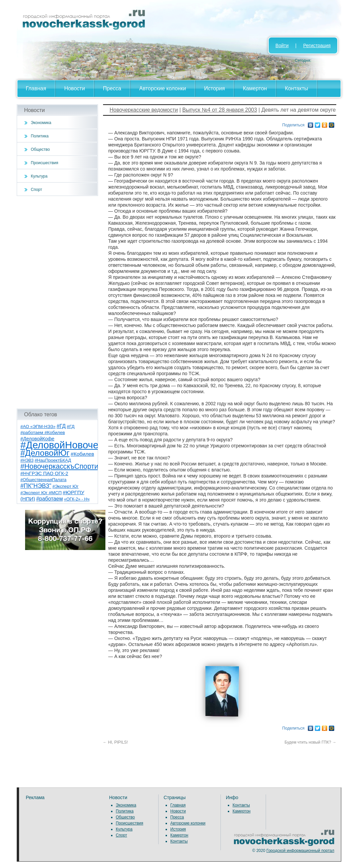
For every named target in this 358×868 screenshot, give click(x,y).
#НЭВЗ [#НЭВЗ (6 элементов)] (27, 460)
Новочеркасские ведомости (144, 110)
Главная (36, 88)
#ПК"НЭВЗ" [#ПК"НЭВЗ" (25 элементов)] (36, 486)
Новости (75, 88)
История (214, 88)
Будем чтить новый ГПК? (310, 742)
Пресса (112, 88)
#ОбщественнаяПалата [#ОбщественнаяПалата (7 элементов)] (43, 480)
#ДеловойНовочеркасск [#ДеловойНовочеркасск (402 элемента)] (74, 445)
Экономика (41, 123)
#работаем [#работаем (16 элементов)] (50, 499)
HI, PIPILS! (116, 742)
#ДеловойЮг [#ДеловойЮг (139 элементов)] (45, 453)
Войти (282, 45)
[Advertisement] (57, 302)
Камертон (255, 88)
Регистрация (317, 45)
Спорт (36, 190)
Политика (40, 136)
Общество (40, 149)
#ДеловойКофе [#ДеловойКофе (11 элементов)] (37, 439)
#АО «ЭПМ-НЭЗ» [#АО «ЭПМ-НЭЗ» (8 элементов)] (38, 426)
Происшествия (44, 163)
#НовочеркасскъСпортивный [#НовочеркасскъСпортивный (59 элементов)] (68, 466)
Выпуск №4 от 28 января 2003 (220, 110)
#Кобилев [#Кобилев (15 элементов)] (82, 454)
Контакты (297, 88)
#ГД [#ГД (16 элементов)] (61, 426)
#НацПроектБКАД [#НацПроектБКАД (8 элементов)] (53, 460)
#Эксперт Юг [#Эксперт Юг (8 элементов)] (66, 486)
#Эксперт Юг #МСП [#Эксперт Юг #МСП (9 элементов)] (41, 493)
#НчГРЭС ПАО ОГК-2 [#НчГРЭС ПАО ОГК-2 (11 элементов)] (44, 473)
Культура (39, 176)
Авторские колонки (163, 88)
